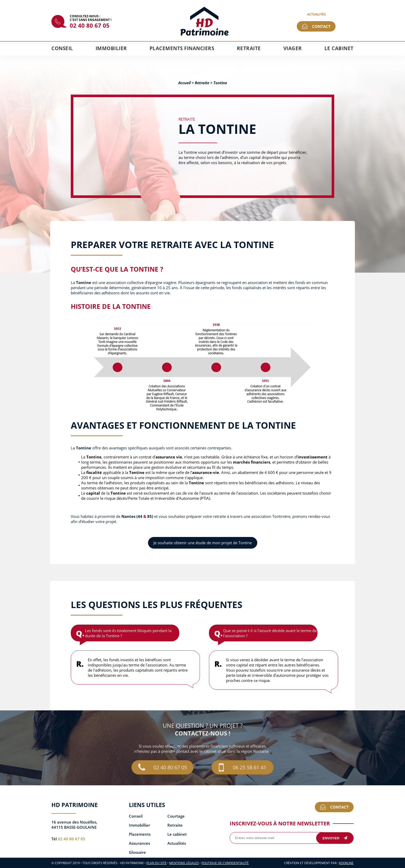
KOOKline (346, 863)
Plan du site (157, 863)
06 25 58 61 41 (243, 767)
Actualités (316, 14)
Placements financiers (182, 48)
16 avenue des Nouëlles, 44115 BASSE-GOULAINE (74, 825)
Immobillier (139, 825)
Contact (321, 26)
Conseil (62, 48)
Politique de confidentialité (225, 863)
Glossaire (137, 852)
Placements (140, 834)
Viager (293, 48)
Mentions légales (184, 863)
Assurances (139, 843)
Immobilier (111, 48)
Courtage (176, 816)
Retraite (249, 48)
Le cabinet (339, 48)
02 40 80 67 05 (90, 25)
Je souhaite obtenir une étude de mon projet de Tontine (203, 543)
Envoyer (335, 838)
